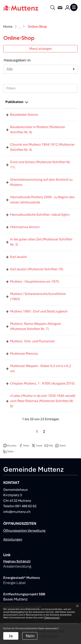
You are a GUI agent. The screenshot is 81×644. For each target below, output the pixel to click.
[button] (10, 446)
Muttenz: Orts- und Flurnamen (33, 341)
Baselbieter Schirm (24, 115)
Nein (30, 636)
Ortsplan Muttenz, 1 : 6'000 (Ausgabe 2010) (42, 383)
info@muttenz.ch (17, 512)
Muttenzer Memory (24, 354)
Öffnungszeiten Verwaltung (24, 530)
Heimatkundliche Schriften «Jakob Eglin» (40, 215)
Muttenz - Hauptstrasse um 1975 (35, 282)
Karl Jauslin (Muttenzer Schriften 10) (37, 269)
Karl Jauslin (19, 257)
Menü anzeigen (41, 49)
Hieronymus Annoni (25, 227)
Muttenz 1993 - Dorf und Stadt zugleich (39, 311)
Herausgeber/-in (17, 60)
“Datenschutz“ (52, 618)
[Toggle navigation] (74, 7)
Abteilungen (13, 539)
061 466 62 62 (26, 506)
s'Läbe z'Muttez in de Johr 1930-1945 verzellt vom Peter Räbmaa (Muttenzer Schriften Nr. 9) (43, 401)
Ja (11, 636)
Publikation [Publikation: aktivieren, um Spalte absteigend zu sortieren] (14, 102)
